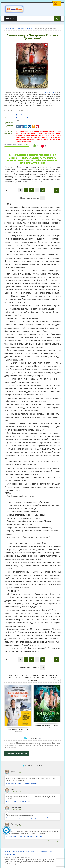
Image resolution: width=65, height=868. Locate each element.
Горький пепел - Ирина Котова (18, 802)
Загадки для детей (11, 854)
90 (43, 190)
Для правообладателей (21, 852)
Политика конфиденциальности (43, 852)
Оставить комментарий (17, 754)
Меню (11, 19)
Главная (7, 852)
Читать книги (43, 93)
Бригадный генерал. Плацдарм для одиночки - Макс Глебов (29, 818)
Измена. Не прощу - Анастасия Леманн (22, 783)
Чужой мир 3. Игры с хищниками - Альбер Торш (25, 836)
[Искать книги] (57, 19)
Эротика (52, 93)
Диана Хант (20, 115)
